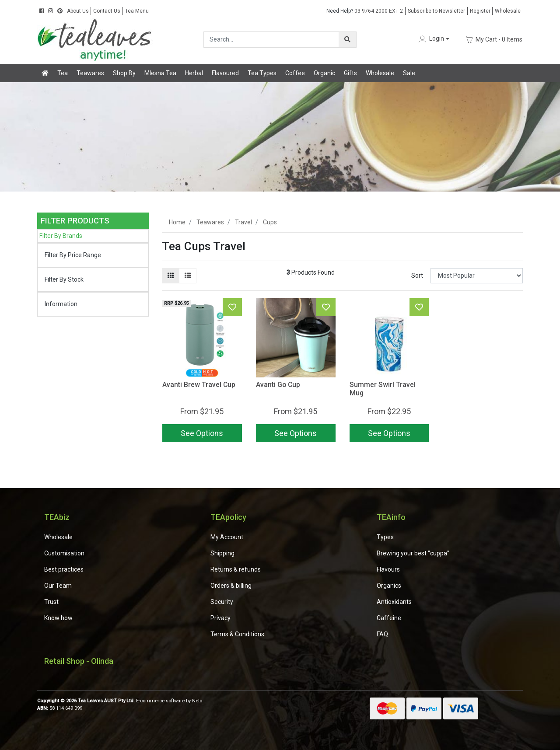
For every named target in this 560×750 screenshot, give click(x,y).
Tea (63, 73)
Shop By (124, 73)
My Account (227, 537)
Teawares (90, 73)
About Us (78, 11)
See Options (202, 433)
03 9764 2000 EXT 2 (365, 11)
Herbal (194, 73)
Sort (417, 276)
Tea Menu (137, 11)
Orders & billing (231, 586)
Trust (51, 602)
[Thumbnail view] (171, 276)
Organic (324, 73)
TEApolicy (228, 517)
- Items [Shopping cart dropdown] (494, 39)
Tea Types (262, 73)
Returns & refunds (236, 569)
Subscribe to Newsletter (436, 11)
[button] (433, 39)
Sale (409, 73)
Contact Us (107, 11)
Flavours (388, 569)
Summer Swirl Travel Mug (383, 389)
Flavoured (225, 73)
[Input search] (271, 40)
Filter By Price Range (73, 255)
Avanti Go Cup (278, 385)
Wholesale (508, 11)
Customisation (64, 553)
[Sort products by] (477, 276)
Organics (389, 586)
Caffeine (389, 618)
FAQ (382, 634)
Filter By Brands (61, 236)
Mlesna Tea (160, 73)
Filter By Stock (64, 279)
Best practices (64, 569)
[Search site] (347, 40)
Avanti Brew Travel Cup (199, 385)
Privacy (220, 618)
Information (61, 304)
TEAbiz (57, 517)
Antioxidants (394, 602)
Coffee (295, 73)
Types (385, 537)
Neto (197, 701)
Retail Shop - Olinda (79, 661)
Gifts (350, 73)
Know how (58, 618)
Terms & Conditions (237, 634)
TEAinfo (391, 517)
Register (480, 11)
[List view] (188, 276)
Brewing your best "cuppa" (413, 553)
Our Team (58, 586)
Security (222, 602)
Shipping (222, 553)
